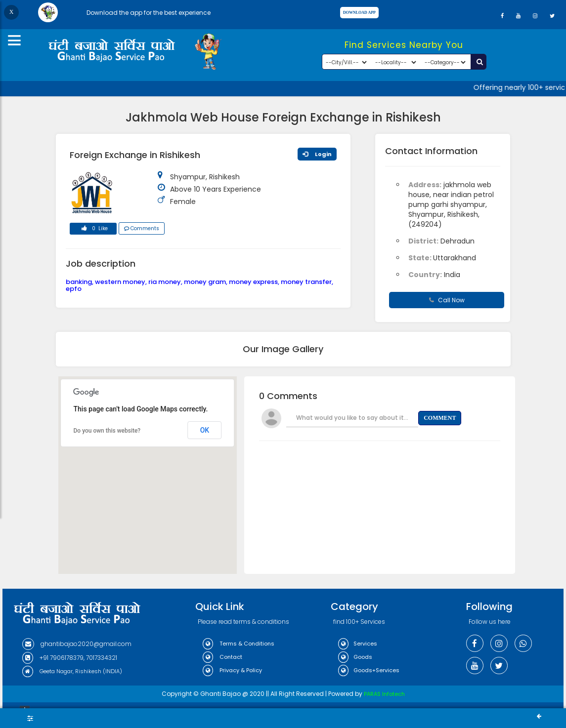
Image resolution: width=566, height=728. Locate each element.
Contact (222, 657)
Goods (355, 657)
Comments (142, 228)
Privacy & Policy (232, 670)
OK (205, 430)
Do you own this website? (107, 431)
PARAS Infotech (384, 694)
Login (317, 154)
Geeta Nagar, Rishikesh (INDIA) (72, 671)
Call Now (447, 300)
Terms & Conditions (239, 644)
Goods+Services (369, 670)
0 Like (93, 230)
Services (358, 644)
